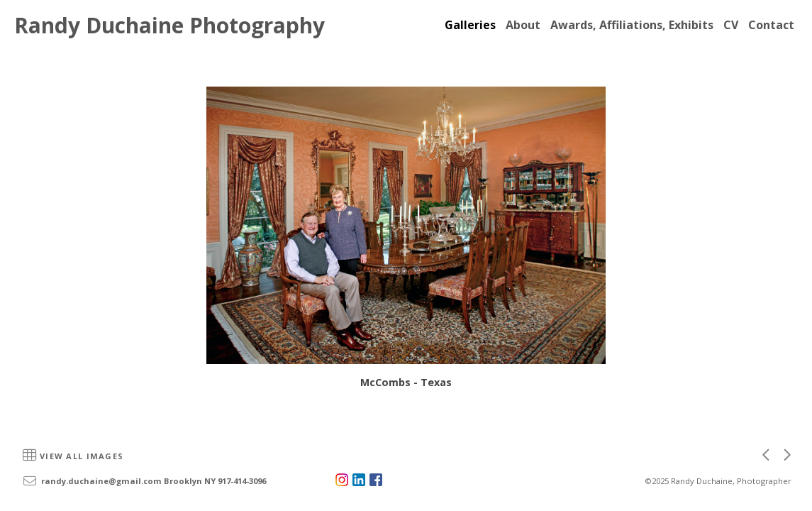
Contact (771, 25)
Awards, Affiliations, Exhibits (632, 25)
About (523, 25)
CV (731, 25)
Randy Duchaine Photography (169, 25)
